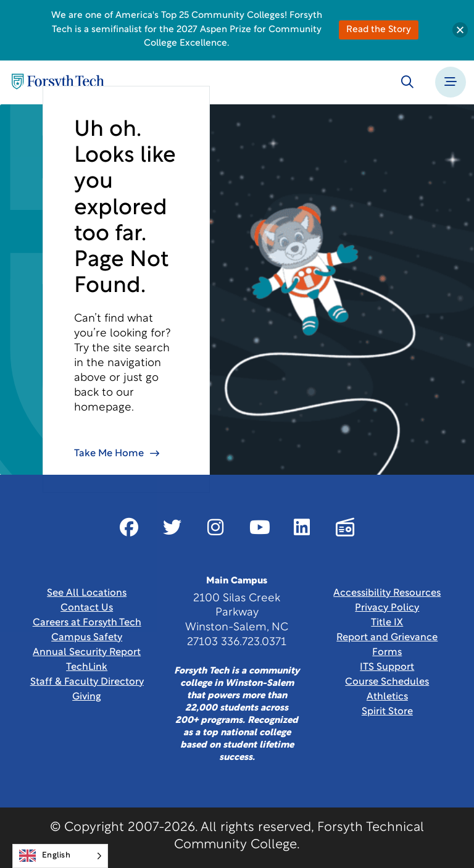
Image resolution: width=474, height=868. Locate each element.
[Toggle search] (407, 82)
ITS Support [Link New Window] (387, 667)
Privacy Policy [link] (387, 608)
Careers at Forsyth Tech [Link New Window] (87, 623)
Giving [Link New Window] (87, 697)
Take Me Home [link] (109, 454)
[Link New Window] (129, 527)
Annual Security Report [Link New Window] (87, 653)
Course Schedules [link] (387, 682)
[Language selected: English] (60, 856)
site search (141, 348)
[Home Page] (58, 82)
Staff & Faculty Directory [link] (87, 682)
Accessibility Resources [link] (387, 593)
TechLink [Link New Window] (87, 667)
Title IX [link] (387, 623)
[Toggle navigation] (451, 82)
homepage (103, 408)
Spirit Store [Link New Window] (387, 712)
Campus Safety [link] (87, 638)
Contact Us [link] (87, 608)
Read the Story (379, 30)
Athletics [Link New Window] (387, 697)
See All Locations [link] (87, 593)
